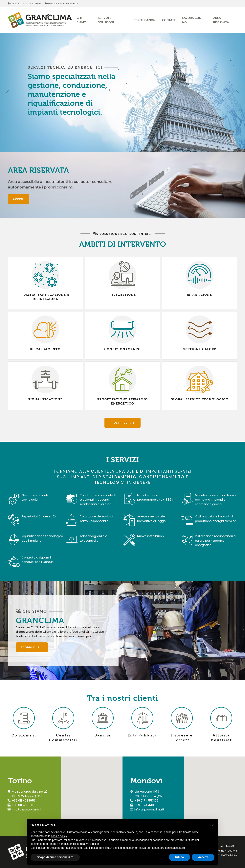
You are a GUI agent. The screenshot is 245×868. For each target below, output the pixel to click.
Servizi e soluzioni (106, 20)
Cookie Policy (229, 855)
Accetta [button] (203, 857)
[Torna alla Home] (40, 20)
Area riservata (221, 20)
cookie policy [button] (59, 836)
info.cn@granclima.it (149, 809)
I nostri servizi (122, 423)
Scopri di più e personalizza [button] (55, 857)
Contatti (169, 20)
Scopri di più (32, 647)
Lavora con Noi (192, 20)
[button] (7, 93)
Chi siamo (81, 20)
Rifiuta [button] (180, 857)
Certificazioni (145, 20)
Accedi (19, 199)
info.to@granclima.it (27, 809)
